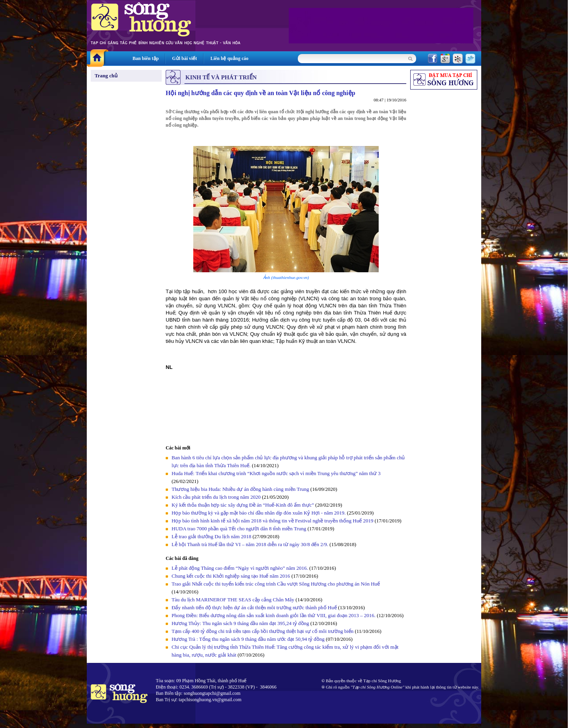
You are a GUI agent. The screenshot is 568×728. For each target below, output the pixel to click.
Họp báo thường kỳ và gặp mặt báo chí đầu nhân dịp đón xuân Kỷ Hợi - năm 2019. (259, 513)
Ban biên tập (146, 58)
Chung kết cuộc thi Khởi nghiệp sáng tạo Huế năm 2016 (231, 576)
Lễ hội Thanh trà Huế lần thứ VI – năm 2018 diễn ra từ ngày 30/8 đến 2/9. (250, 544)
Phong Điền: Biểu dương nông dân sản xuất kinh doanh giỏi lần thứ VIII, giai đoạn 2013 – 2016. (274, 615)
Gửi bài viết (184, 58)
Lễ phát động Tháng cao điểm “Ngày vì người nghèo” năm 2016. (240, 568)
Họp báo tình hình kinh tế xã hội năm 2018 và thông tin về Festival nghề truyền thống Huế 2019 (272, 521)
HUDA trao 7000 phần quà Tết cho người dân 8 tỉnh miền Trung (239, 529)
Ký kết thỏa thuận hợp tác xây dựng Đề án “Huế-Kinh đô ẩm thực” (243, 505)
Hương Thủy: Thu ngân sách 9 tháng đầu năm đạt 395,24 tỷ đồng (240, 623)
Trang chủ (106, 76)
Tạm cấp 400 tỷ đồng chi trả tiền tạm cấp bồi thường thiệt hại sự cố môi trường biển (263, 631)
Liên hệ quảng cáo (229, 58)
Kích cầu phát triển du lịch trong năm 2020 (217, 497)
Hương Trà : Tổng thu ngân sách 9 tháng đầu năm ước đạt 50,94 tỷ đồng (248, 639)
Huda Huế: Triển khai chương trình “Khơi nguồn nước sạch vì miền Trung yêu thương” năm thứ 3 (276, 473)
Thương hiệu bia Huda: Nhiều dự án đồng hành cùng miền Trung (240, 489)
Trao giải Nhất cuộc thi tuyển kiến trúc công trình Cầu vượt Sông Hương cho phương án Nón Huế (276, 584)
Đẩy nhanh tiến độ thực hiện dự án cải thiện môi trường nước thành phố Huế (254, 607)
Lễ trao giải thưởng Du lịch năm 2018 (212, 536)
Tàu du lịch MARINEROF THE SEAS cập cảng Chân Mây (233, 600)
